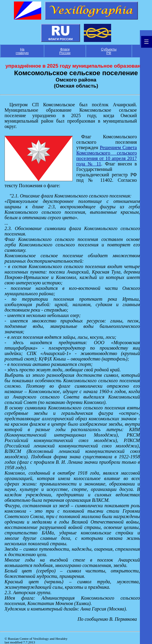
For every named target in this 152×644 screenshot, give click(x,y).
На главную (22, 51)
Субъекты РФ (109, 51)
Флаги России (65, 51)
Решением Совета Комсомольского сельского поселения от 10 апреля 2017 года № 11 (107, 156)
